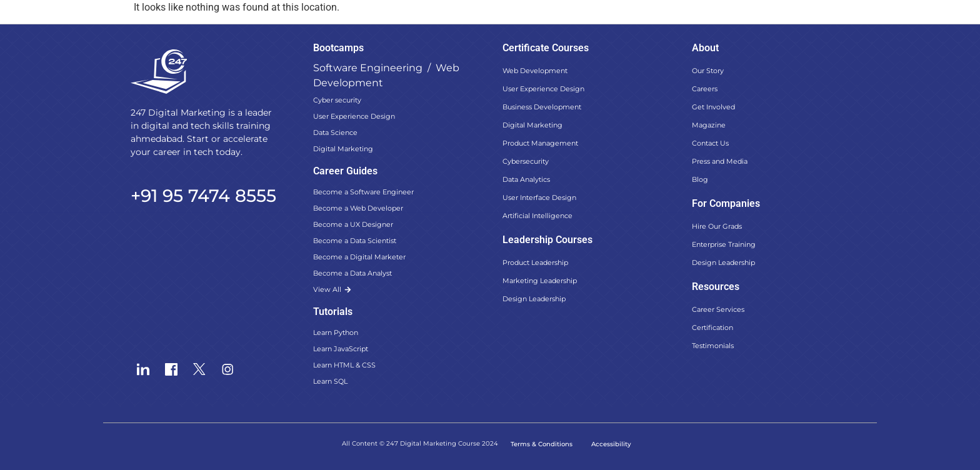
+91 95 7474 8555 (203, 196)
